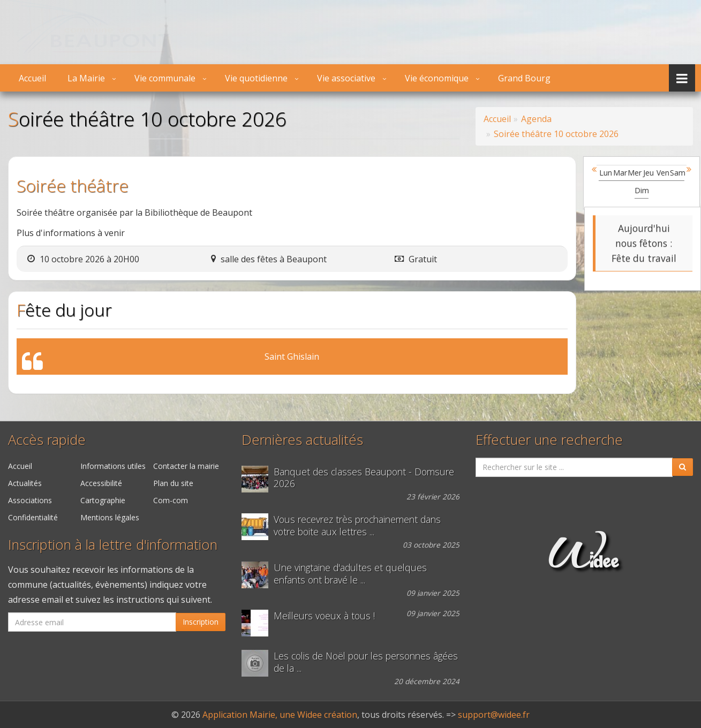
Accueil (32, 78)
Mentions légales (110, 517)
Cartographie (103, 500)
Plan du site (173, 483)
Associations (30, 500)
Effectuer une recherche (549, 440)
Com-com (171, 500)
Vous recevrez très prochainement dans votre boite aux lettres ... (357, 526)
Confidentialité (33, 517)
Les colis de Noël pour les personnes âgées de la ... (366, 662)
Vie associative (346, 78)
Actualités (25, 483)
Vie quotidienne (256, 78)
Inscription (201, 622)
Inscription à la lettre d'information (113, 545)
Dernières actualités (302, 440)
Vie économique (437, 78)
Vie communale (165, 78)
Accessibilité (101, 483)
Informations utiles (113, 466)
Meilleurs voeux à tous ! (324, 616)
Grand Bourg (524, 78)
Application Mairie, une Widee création (280, 715)
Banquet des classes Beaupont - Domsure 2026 (364, 478)
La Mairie (86, 78)
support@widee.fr (494, 715)
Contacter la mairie (186, 466)
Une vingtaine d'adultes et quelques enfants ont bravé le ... (350, 574)
